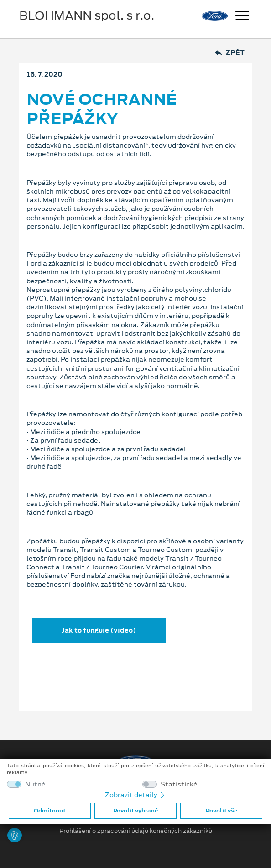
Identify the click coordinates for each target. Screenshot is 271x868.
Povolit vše (221, 811)
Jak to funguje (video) (99, 630)
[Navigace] (242, 17)
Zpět (230, 53)
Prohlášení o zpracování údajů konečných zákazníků (136, 831)
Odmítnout (50, 811)
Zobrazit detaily (135, 795)
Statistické (179, 784)
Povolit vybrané (135, 811)
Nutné (35, 784)
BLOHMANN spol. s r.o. (87, 15)
